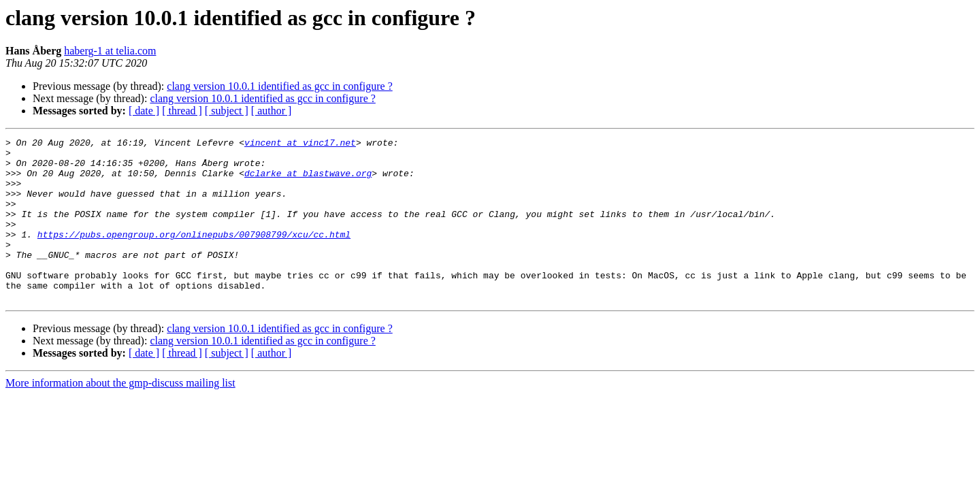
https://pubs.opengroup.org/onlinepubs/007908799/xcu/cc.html (194, 255)
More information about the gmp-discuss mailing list (120, 415)
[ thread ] (182, 111)
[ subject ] (227, 111)
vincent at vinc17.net (300, 144)
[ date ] (144, 111)
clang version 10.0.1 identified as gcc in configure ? (279, 86)
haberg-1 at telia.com (110, 51)
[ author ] (272, 111)
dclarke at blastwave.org (308, 181)
